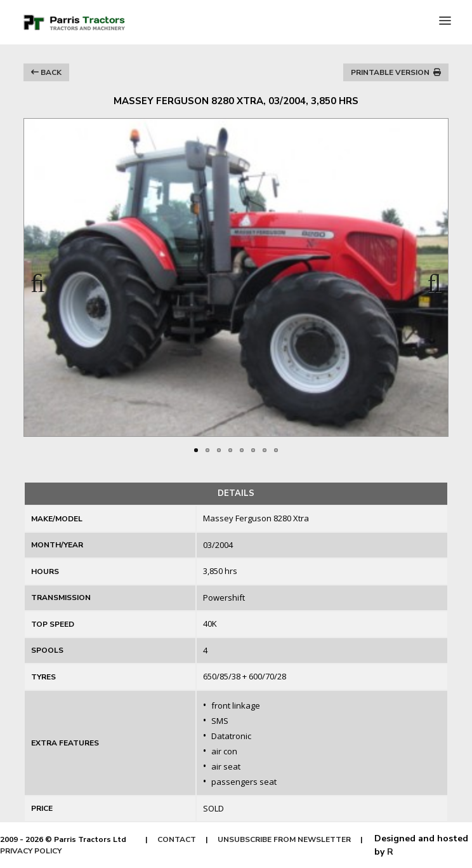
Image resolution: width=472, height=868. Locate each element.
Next (429, 279)
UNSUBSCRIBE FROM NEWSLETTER (284, 839)
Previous (43, 279)
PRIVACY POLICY (31, 851)
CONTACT (177, 839)
